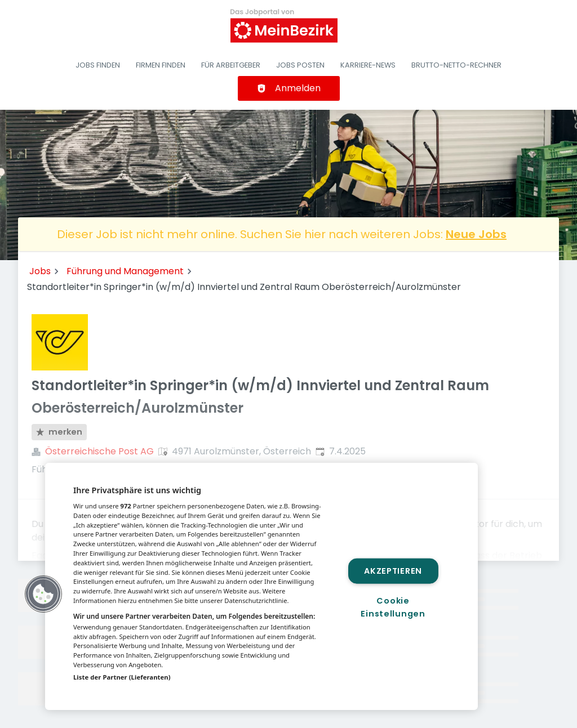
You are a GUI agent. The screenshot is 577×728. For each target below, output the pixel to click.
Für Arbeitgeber (231, 65)
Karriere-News (368, 65)
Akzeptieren (393, 570)
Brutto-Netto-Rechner (456, 65)
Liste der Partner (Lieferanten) (122, 677)
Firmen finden (161, 65)
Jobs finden (98, 65)
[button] (43, 594)
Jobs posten (300, 65)
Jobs (40, 271)
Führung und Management (125, 271)
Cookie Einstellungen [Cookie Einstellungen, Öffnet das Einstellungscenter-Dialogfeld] (393, 607)
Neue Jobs (476, 234)
